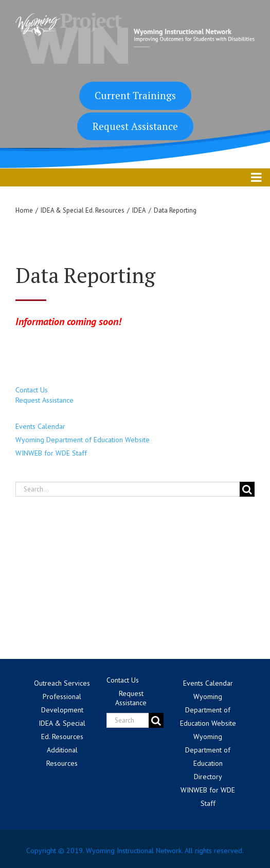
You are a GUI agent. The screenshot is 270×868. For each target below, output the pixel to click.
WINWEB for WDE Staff (51, 453)
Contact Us (32, 390)
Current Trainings (135, 95)
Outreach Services (62, 683)
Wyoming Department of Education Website (83, 440)
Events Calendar (40, 426)
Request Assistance (135, 126)
